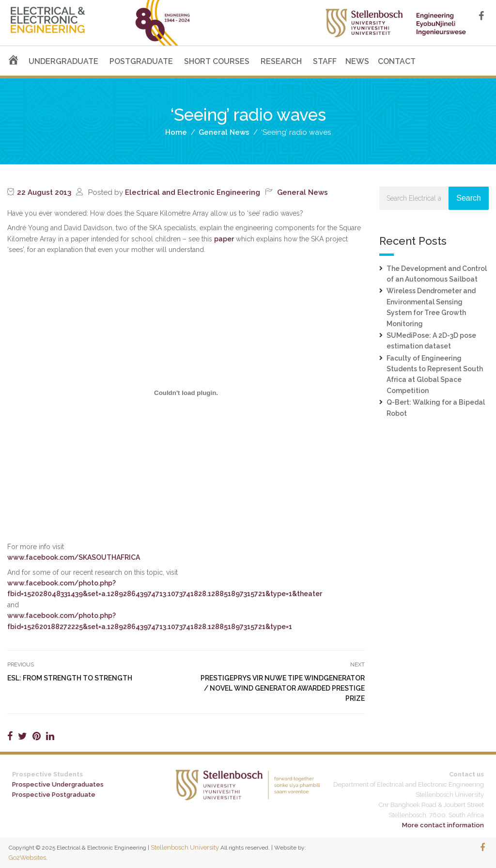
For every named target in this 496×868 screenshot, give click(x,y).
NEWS (357, 61)
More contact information (443, 825)
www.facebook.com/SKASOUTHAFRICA (74, 557)
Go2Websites (27, 858)
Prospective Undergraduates (58, 784)
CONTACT (397, 61)
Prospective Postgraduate (54, 795)
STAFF (325, 61)
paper (224, 239)
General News (302, 192)
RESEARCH (281, 61)
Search (469, 198)
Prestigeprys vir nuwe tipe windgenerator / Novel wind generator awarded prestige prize (283, 688)
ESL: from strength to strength (70, 678)
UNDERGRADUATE (63, 61)
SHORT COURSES (217, 61)
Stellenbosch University (185, 847)
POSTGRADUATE (141, 61)
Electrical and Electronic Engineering (193, 192)
